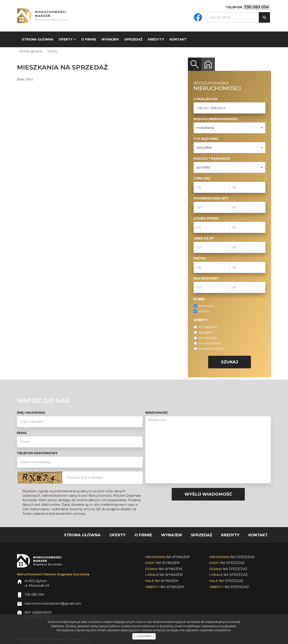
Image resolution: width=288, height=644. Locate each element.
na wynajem (167, 557)
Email (22, 433)
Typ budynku (206, 139)
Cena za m (204, 238)
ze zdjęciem (206, 327)
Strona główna (38, 39)
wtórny (202, 311)
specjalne (204, 332)
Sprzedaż (133, 39)
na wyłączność (208, 343)
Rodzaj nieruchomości (216, 119)
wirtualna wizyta (209, 349)
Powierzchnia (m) (211, 198)
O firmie (89, 39)
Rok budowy (206, 278)
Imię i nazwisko (31, 413)
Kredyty (156, 39)
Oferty (118, 535)
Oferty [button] (67, 39)
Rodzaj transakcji (212, 159)
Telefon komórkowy (37, 453)
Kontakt (178, 39)
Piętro (200, 258)
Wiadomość (156, 413)
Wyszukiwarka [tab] (195, 64)
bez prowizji (205, 338)
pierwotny (204, 306)
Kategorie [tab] (208, 64)
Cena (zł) (202, 178)
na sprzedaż (232, 557)
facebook (198, 17)
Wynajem (110, 39)
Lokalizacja (205, 99)
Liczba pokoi (206, 218)
